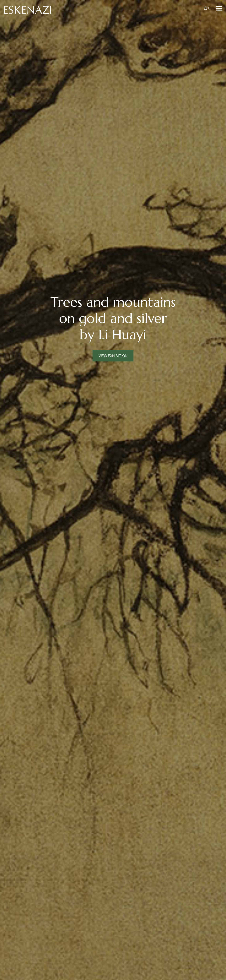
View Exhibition (113, 356)
